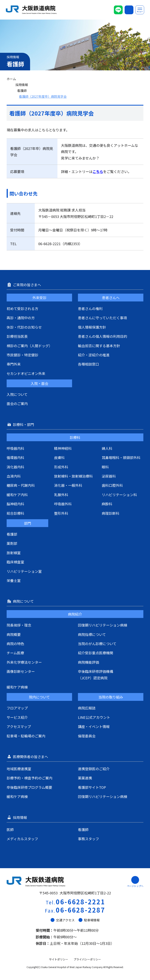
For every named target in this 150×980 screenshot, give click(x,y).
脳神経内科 (15, 504)
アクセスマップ (19, 726)
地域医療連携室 (19, 769)
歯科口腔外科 (112, 485)
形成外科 (61, 467)
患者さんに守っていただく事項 (102, 318)
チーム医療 (15, 653)
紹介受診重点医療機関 (96, 653)
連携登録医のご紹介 (94, 769)
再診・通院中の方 (21, 318)
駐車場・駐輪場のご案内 (26, 736)
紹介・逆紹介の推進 (94, 355)
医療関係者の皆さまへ (31, 757)
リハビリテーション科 (119, 495)
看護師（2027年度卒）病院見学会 (43, 96)
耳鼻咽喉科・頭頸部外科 (121, 457)
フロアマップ (17, 708)
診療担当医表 (17, 336)
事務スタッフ (88, 839)
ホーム (11, 79)
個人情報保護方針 (92, 327)
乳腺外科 (61, 495)
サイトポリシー (59, 959)
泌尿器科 (109, 476)
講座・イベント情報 (94, 726)
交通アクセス (63, 920)
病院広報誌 (87, 708)
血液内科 (14, 476)
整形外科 (61, 513)
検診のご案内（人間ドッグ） (29, 346)
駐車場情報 (89, 920)
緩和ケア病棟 (17, 687)
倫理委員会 (87, 736)
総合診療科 (15, 513)
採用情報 (22, 85)
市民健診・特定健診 (22, 355)
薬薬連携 (85, 778)
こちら (98, 171)
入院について (17, 394)
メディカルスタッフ (22, 839)
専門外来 (14, 364)
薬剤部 (12, 543)
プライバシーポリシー (87, 959)
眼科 (105, 467)
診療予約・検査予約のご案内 (29, 778)
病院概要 (14, 634)
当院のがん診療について (97, 644)
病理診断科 (111, 513)
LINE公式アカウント (94, 717)
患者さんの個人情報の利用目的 (103, 336)
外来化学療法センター (24, 662)
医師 (10, 829)
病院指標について (92, 634)
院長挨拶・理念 (19, 625)
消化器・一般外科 (68, 485)
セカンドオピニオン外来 (26, 373)
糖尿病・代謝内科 (21, 485)
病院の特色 (15, 644)
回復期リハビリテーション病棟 (103, 625)
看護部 (12, 534)
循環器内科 (15, 457)
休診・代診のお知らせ (24, 327)
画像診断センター (21, 671)
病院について (24, 601)
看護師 (22, 91)
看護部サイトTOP (92, 787)
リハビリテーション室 (24, 571)
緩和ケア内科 (17, 495)
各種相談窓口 (88, 364)
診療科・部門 (24, 424)
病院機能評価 (88, 662)
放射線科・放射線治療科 (73, 476)
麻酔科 (107, 504)
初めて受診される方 (22, 308)
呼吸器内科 (15, 448)
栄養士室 (14, 580)
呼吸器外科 (63, 504)
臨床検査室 (15, 562)
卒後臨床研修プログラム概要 (29, 787)
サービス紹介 (17, 717)
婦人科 (107, 448)
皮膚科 (59, 457)
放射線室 (14, 553)
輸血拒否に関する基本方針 (99, 346)
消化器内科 (15, 467)
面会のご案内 (17, 403)
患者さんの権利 (90, 308)
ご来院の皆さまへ (27, 285)
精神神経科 (63, 448)
